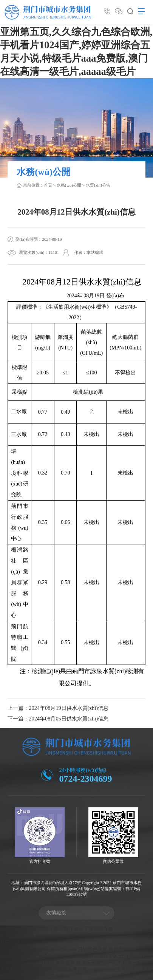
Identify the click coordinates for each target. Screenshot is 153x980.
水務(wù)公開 (69, 185)
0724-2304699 (86, 779)
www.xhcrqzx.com (19, 949)
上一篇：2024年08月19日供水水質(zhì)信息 (58, 708)
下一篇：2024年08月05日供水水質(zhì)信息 (58, 719)
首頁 (48, 185)
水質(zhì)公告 (98, 185)
